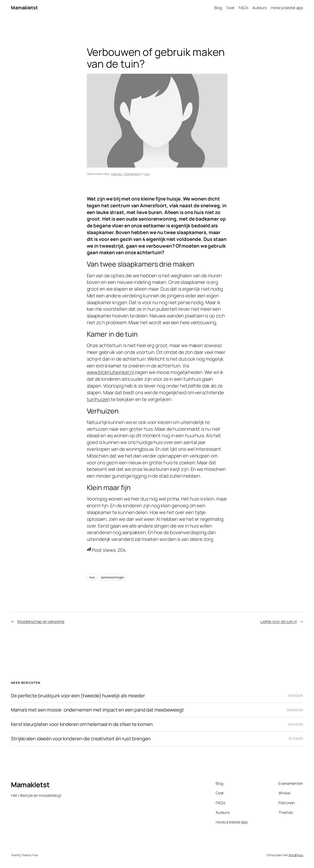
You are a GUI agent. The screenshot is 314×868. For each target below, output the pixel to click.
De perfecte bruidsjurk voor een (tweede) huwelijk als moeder (78, 696)
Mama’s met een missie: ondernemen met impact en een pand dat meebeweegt (97, 710)
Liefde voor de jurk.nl (279, 621)
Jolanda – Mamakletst (126, 174)
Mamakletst (24, 8)
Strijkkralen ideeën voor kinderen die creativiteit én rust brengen (81, 739)
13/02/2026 (295, 696)
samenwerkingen (113, 577)
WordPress (296, 855)
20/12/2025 (295, 724)
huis (147, 174)
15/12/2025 (296, 738)
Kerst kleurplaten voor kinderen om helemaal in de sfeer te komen (82, 724)
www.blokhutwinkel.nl (110, 372)
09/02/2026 (295, 710)
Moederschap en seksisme (41, 621)
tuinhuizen (98, 399)
